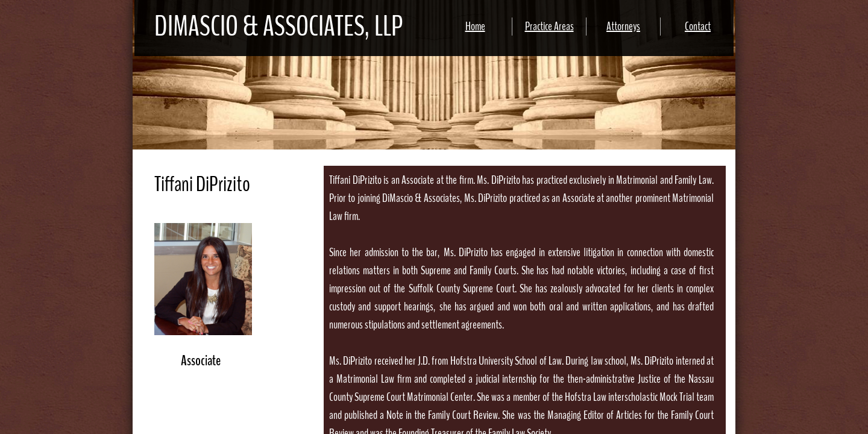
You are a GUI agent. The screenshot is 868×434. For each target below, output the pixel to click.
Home (475, 26)
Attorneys (623, 26)
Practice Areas (549, 26)
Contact (698, 26)
